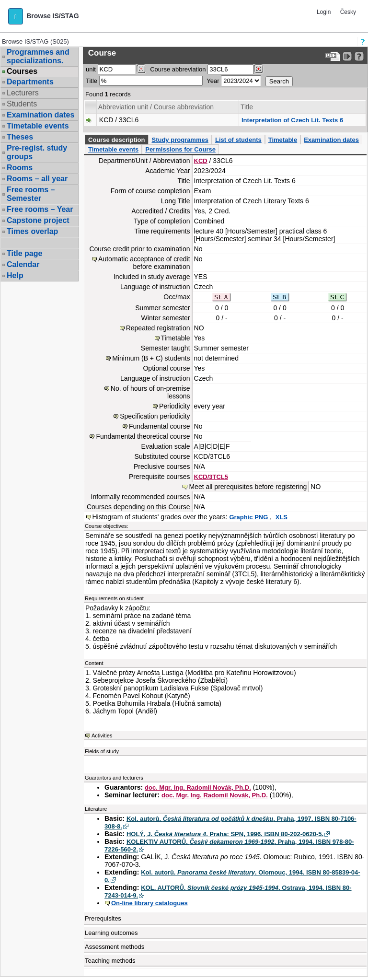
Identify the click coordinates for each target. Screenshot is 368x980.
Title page (24, 253)
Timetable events (38, 126)
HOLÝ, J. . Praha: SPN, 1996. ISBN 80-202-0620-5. (225, 834)
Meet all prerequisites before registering (248, 487)
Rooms (20, 168)
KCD (201, 161)
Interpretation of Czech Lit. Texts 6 (292, 120)
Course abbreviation (178, 69)
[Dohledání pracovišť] (141, 69)
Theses (20, 137)
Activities (102, 735)
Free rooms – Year (40, 209)
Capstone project (38, 220)
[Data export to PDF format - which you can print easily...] (333, 56)
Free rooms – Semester (31, 194)
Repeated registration (158, 328)
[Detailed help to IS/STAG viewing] (359, 56)
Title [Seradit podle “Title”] (247, 107)
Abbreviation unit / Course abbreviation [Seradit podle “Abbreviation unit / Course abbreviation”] (156, 107)
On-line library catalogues (149, 903)
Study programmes (180, 140)
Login (324, 12)
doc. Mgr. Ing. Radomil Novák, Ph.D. (198, 787)
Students (22, 104)
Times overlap (32, 231)
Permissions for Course (180, 149)
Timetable (283, 140)
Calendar (23, 264)
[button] (16, 16)
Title (92, 81)
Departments (30, 82)
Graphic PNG (249, 517)
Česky (348, 12)
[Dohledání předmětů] (259, 69)
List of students (238, 140)
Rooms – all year (37, 179)
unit (91, 69)
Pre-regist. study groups (37, 152)
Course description (116, 140)
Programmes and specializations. (38, 56)
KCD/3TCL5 (211, 477)
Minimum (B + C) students (151, 358)
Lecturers (23, 93)
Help (15, 275)
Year (213, 81)
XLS (282, 517)
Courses (22, 71)
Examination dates (40, 115)
